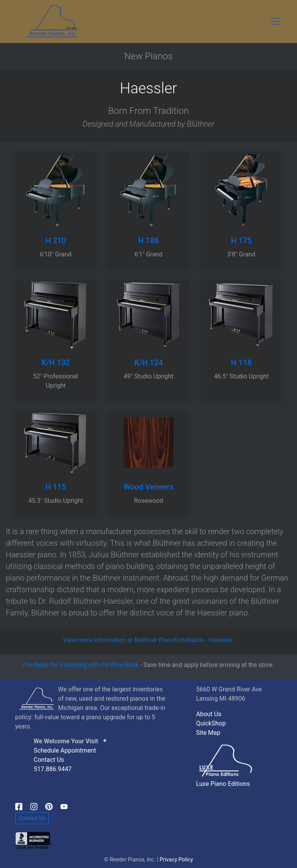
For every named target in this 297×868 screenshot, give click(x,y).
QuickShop (211, 723)
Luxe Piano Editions (223, 784)
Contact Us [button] (32, 818)
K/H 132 (56, 363)
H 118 (241, 363)
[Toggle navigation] (275, 21)
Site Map (208, 733)
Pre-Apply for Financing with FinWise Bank (81, 665)
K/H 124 (148, 363)
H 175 (241, 241)
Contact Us (49, 760)
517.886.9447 (53, 769)
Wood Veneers (148, 487)
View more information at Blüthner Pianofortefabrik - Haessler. (148, 640)
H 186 (148, 241)
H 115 (55, 487)
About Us (209, 714)
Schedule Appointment (65, 750)
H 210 (55, 241)
